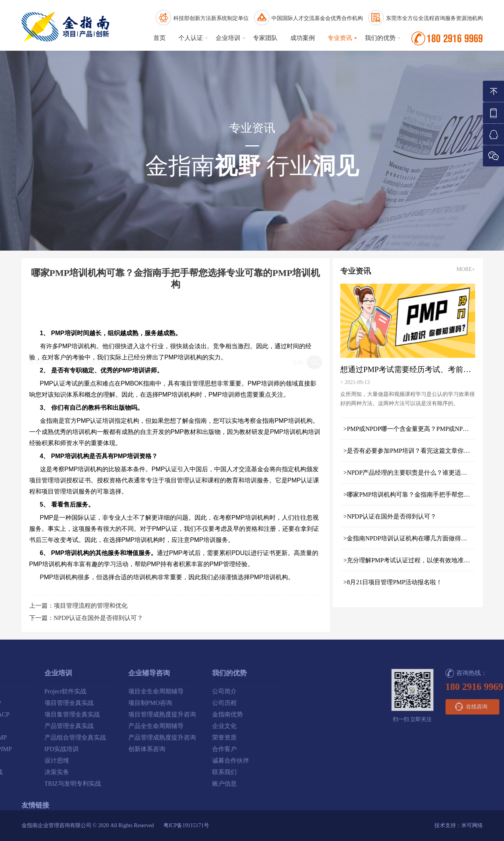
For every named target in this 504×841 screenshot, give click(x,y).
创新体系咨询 (33, 749)
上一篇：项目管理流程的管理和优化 (78, 606)
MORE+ (469, 269)
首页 (160, 38)
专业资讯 (340, 38)
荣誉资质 (111, 737)
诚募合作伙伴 (117, 760)
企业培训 (228, 38)
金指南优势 (114, 714)
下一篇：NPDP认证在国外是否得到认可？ (86, 618)
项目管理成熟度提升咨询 (48, 714)
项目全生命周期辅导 (42, 691)
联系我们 (111, 772)
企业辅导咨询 (35, 673)
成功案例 (303, 38)
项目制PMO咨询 (37, 703)
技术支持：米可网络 (459, 825)
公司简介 (111, 691)
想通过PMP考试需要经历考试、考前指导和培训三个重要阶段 (411, 369)
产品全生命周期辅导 (42, 726)
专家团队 (265, 38)
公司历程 (111, 703)
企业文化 (111, 726)
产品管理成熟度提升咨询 (48, 737)
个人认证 (191, 38)
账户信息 (111, 784)
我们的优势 (380, 38)
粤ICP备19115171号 (186, 825)
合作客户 (111, 749)
